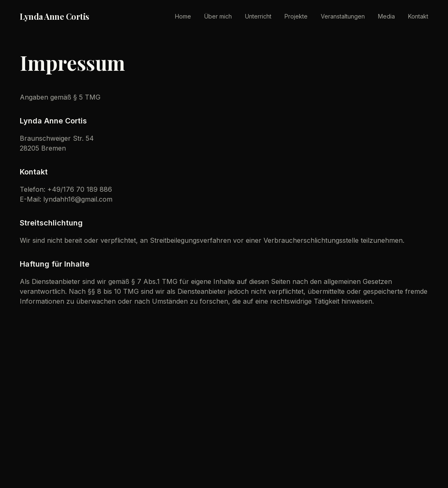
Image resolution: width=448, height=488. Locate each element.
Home (183, 16)
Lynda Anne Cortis (55, 16)
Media (386, 16)
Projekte (296, 16)
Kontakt (418, 16)
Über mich (218, 16)
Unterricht (258, 16)
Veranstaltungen (343, 16)
